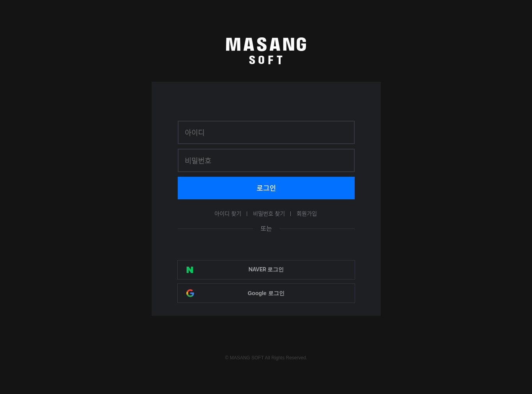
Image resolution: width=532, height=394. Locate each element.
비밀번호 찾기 (269, 213)
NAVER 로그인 (266, 269)
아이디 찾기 (228, 213)
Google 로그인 (266, 293)
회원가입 (307, 213)
